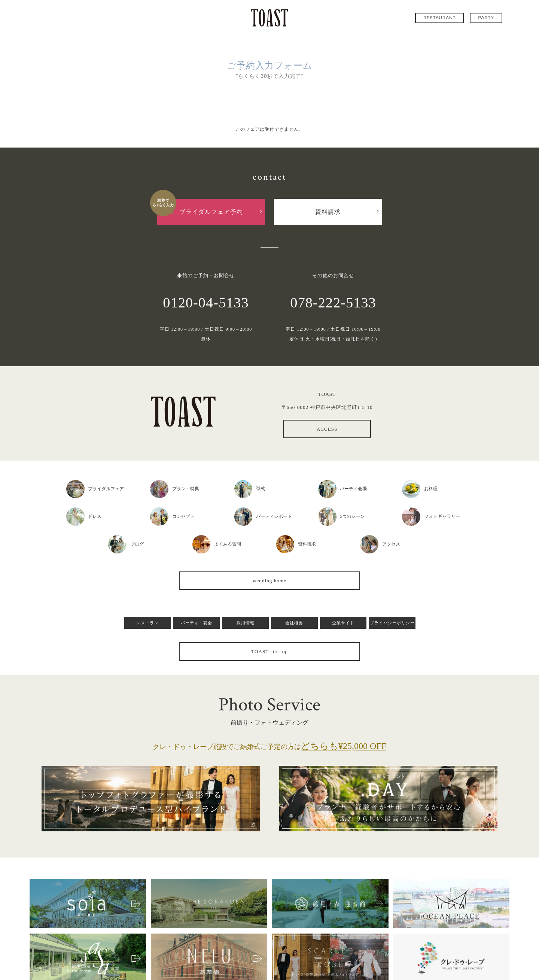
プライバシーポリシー (392, 623)
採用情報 (246, 623)
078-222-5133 (333, 303)
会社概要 (294, 623)
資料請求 (328, 212)
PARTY (486, 18)
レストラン (147, 623)
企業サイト (343, 623)
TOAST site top (269, 651)
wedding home (269, 581)
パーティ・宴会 (197, 623)
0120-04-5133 (206, 303)
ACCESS (327, 429)
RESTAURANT (440, 18)
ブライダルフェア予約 (211, 212)
